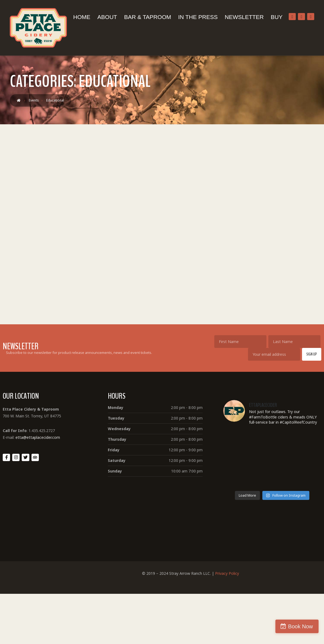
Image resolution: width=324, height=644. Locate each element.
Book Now (301, 626)
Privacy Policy (227, 573)
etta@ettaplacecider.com (38, 437)
